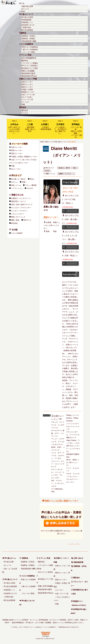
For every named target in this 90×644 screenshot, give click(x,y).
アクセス (25, 113)
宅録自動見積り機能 (29, 41)
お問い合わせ (77, 558)
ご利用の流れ (26, 27)
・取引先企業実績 (9, 600)
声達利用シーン (27, 22)
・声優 (56, 604)
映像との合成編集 (28, 71)
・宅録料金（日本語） (27, 562)
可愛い (3, 182)
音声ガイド (6, 220)
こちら (73, 531)
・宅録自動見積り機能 (27, 569)
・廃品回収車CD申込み (45, 593)
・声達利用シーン (9, 590)
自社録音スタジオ (28, 25)
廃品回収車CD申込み (29, 76)
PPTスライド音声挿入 (30, 66)
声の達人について (26, 14)
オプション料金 (25, 55)
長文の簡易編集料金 (29, 58)
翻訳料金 (25, 61)
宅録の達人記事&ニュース (27, 8)
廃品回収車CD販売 (28, 73)
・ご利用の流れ (8, 597)
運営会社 (23, 107)
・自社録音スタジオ (9, 593)
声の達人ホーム (9, 558)
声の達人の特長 (27, 17)
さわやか (9, 188)
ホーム (22, 3)
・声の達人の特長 (9, 583)
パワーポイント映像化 (30, 63)
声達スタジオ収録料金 (30, 47)
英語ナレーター (27, 87)
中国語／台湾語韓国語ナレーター (28, 91)
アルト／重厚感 (9, 185)
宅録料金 (23, 33)
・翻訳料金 (41, 562)
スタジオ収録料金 (26, 44)
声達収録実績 (26, 20)
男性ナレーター (27, 84)
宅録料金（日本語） (29, 36)
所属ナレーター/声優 (51, 142)
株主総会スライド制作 (30, 68)
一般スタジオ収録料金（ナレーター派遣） (30, 51)
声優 (23, 104)
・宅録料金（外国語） (27, 565)
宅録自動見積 (77, 562)
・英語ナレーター (60, 580)
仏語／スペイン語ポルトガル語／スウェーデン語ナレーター (28, 98)
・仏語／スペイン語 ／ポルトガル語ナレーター (62, 597)
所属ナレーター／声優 (28, 79)
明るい (11, 179)
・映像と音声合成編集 (45, 586)
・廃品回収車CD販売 (44, 589)
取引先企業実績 (27, 30)
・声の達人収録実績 (9, 586)
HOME (42, 142)
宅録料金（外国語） (29, 39)
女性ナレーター (27, 82)
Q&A (23, 11)
